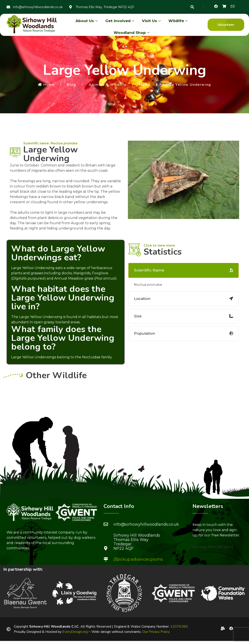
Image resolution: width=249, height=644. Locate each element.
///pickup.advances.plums (138, 559)
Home (46, 85)
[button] (226, 25)
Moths (145, 85)
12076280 (179, 626)
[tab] (184, 270)
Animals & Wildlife (108, 85)
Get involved (120, 21)
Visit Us (152, 21)
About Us (87, 21)
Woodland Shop (132, 33)
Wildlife (179, 21)
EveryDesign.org (75, 632)
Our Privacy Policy (156, 632)
